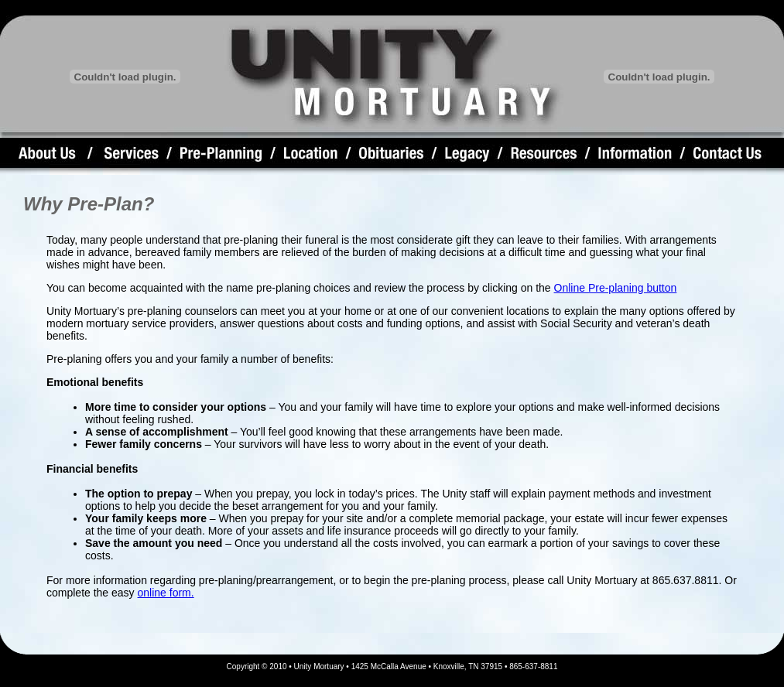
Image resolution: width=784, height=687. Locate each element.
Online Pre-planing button (616, 288)
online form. (166, 593)
